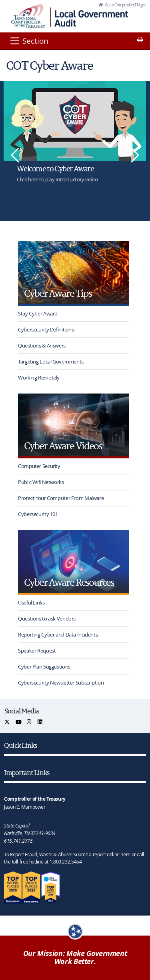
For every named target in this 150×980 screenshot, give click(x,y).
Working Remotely (39, 378)
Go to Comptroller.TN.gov (125, 5)
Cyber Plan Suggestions (44, 667)
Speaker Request (37, 651)
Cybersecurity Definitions (46, 329)
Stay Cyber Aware (38, 313)
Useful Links (31, 602)
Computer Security (39, 466)
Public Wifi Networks (41, 482)
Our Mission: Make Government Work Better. (75, 958)
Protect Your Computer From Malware (61, 498)
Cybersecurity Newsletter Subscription (61, 683)
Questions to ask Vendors (47, 619)
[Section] (29, 41)
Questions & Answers (42, 345)
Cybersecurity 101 (38, 514)
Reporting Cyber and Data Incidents (58, 635)
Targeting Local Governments (51, 361)
